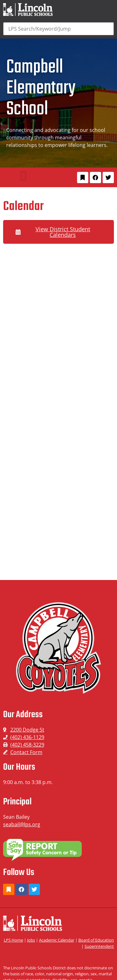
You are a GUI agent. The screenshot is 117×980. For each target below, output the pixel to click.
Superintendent (99, 946)
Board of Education (96, 940)
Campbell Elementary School (41, 88)
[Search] (58, 29)
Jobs (31, 940)
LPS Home (13, 940)
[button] (23, 176)
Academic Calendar (57, 940)
